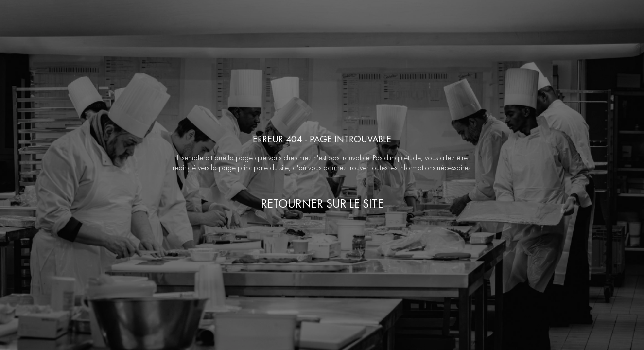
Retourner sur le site (322, 204)
